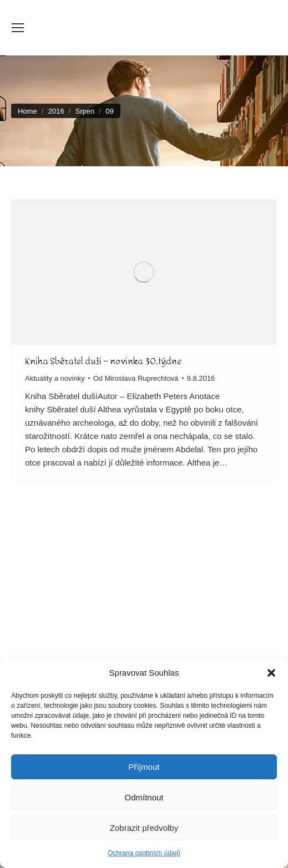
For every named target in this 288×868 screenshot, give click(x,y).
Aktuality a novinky (55, 378)
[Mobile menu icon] (18, 28)
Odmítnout (144, 797)
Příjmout (144, 767)
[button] (271, 673)
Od (136, 378)
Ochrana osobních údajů (144, 853)
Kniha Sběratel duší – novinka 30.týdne (103, 361)
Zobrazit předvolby (144, 828)
